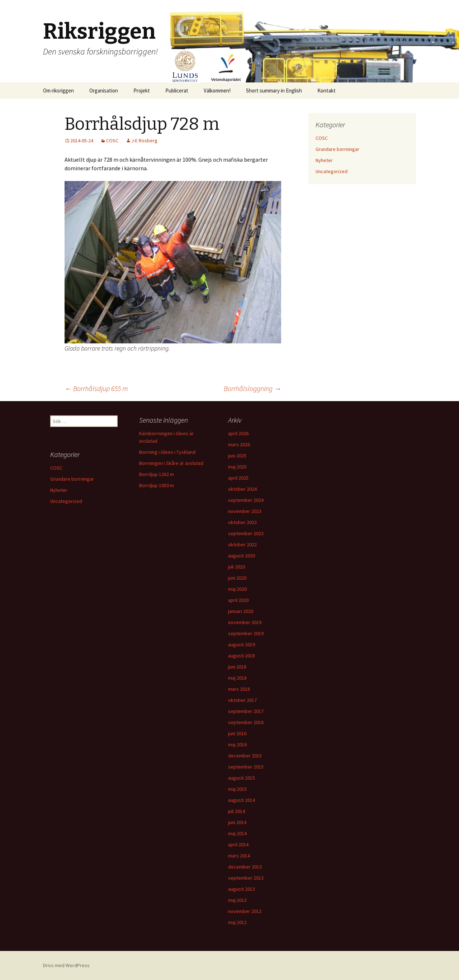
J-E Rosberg (144, 141)
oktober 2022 (242, 544)
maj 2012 (237, 922)
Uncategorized (332, 171)
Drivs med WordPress (66, 965)
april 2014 (238, 845)
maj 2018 (237, 678)
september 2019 (246, 633)
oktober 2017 (242, 700)
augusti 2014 (242, 800)
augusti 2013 (242, 889)
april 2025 (238, 478)
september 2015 (246, 767)
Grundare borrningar (337, 149)
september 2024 (246, 500)
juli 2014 (236, 811)
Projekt (142, 91)
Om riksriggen (58, 91)
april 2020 (238, 600)
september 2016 (246, 722)
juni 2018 (237, 667)
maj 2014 (237, 833)
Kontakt (326, 91)
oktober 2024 (242, 489)
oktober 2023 (242, 522)
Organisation (104, 91)
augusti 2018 (242, 656)
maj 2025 (237, 467)
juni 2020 (237, 578)
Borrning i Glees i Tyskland (167, 452)
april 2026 (238, 433)
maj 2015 (237, 789)
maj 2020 (237, 589)
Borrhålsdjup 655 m (96, 388)
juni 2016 (237, 733)
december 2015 (245, 756)
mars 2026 (239, 444)
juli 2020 (236, 567)
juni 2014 (237, 822)
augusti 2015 (242, 778)
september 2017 (246, 711)
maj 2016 (237, 744)
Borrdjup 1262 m (157, 474)
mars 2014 (239, 856)
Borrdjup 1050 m (157, 485)
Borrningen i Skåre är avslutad (171, 463)
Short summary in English (274, 91)
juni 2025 (237, 456)
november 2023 (245, 511)
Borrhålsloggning (252, 388)
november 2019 (245, 622)
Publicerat (177, 91)
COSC (112, 141)
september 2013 (246, 878)
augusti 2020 (242, 556)
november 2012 (245, 911)
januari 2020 (241, 611)
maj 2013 (237, 900)
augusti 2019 (242, 644)
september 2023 (246, 533)
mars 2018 (239, 689)
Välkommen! (217, 91)
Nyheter (324, 160)
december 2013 (245, 867)
